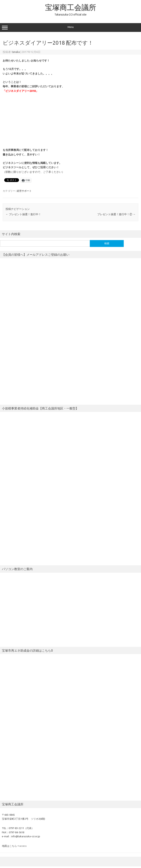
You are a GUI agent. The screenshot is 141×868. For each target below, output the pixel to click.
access (23, 846)
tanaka (16, 52)
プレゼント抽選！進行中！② (116, 214)
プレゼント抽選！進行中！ (23, 214)
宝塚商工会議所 (71, 7)
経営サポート (24, 191)
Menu (70, 28)
